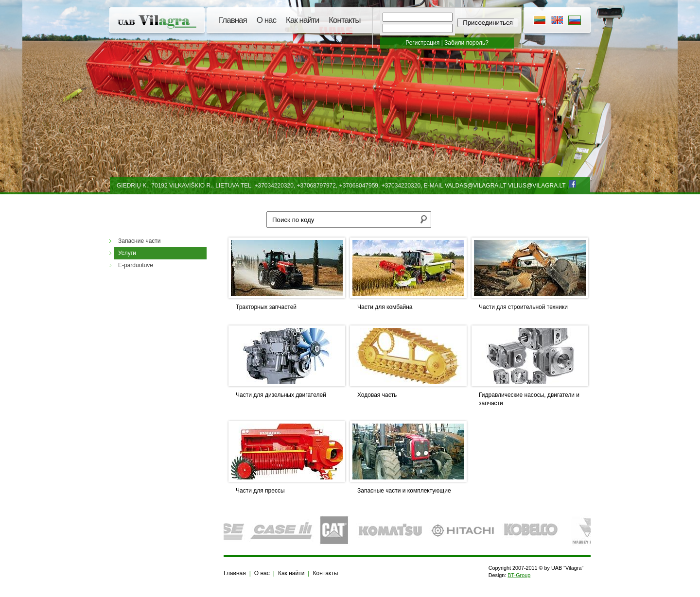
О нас (266, 20)
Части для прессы (260, 491)
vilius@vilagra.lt (537, 186)
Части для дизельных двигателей (281, 395)
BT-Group (519, 575)
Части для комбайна (385, 307)
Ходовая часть (377, 395)
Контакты (344, 20)
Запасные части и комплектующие (404, 491)
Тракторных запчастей (266, 307)
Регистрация (422, 43)
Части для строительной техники (523, 307)
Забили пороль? (466, 43)
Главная (233, 20)
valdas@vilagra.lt (476, 186)
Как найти (302, 20)
